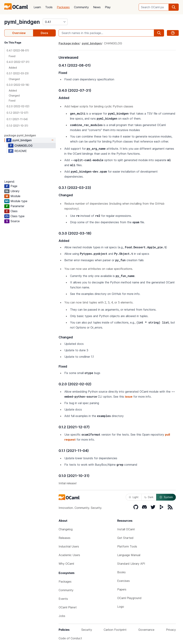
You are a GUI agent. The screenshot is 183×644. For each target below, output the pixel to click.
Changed (14, 79)
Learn (37, 7)
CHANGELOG (24, 146)
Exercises (123, 581)
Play (108, 7)
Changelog (66, 529)
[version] (55, 22)
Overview (19, 33)
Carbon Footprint (115, 630)
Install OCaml (126, 529)
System (166, 497)
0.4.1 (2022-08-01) (18, 50)
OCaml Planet (68, 607)
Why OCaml (66, 564)
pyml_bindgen (22, 22)
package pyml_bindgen (20, 135)
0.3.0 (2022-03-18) (18, 85)
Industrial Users (69, 546)
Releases (65, 538)
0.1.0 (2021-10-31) (17, 126)
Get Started (125, 538)
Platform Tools (127, 546)
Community (81, 7)
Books (121, 572)
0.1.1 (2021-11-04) (17, 119)
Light (134, 497)
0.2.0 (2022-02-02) (18, 106)
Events (63, 599)
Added (13, 68)
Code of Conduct (70, 638)
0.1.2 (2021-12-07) (18, 113)
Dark (149, 497)
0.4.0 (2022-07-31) (18, 62)
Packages (63, 7)
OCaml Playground (129, 598)
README (21, 151)
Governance (146, 630)
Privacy (171, 630)
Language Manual (129, 555)
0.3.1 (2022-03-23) (18, 73)
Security (87, 630)
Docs (44, 33)
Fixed (12, 56)
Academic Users (69, 555)
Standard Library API (131, 564)
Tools (49, 7)
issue (129, 397)
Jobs (62, 616)
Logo (121, 607)
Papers (122, 589)
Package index (69, 43)
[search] (174, 7)
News (97, 7)
